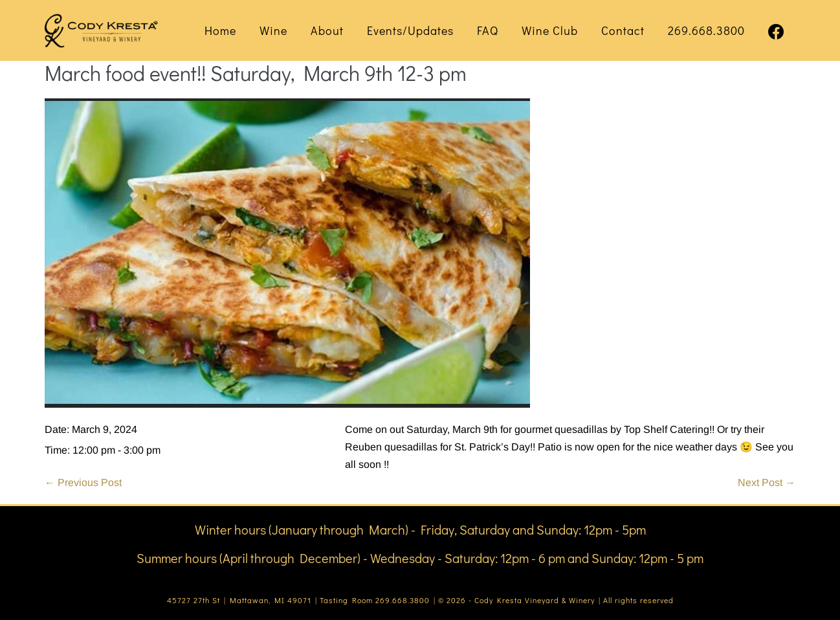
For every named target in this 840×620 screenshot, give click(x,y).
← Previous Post (83, 482)
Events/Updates (410, 30)
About (327, 30)
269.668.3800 (706, 30)
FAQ (488, 30)
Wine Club (550, 30)
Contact (623, 30)
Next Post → (767, 482)
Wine (273, 30)
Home (220, 30)
